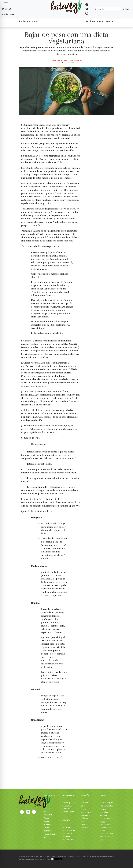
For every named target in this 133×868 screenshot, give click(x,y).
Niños (83, 821)
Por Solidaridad (68, 840)
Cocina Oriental (106, 828)
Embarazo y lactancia (86, 817)
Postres (103, 809)
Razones (66, 820)
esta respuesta (51, 156)
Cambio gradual (69, 803)
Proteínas (85, 803)
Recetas (103, 795)
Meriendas (104, 812)
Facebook (48, 824)
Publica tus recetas (29, 21)
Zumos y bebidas (106, 819)
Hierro (83, 809)
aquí (67, 138)
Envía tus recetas (106, 837)
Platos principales (107, 803)
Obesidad (85, 824)
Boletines (48, 812)
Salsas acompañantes (105, 823)
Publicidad (48, 815)
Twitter (47, 828)
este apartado (40, 487)
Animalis (47, 821)
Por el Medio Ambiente (67, 835)
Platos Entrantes (106, 806)
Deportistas (86, 828)
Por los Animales (69, 831)
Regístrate (8, 15)
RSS (45, 837)
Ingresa (7, 9)
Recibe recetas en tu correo (100, 21)
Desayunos (104, 815)
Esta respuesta (34, 478)
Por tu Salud (67, 827)
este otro (54, 487)
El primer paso (68, 795)
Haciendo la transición (67, 807)
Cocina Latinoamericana (106, 832)
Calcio (83, 806)
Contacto (48, 808)
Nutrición (85, 795)
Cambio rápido (68, 812)
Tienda (46, 818)
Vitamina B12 (86, 812)
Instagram (48, 831)
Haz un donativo (50, 834)
